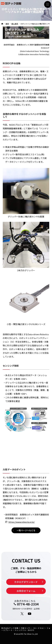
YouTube (30, 614)
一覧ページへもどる (26, 530)
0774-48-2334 (28, 604)
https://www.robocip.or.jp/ (22, 522)
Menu (48, 4)
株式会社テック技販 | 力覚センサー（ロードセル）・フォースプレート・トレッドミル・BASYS (26, 629)
